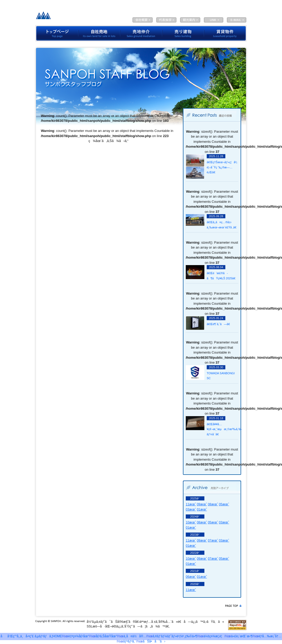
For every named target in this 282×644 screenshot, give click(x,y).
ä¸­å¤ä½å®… (135, 636)
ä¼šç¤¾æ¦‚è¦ (143, 20)
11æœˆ (191, 504)
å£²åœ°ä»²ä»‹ (141, 33)
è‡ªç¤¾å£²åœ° (99, 33)
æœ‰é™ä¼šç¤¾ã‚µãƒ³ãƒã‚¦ (75, 17)
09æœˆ (202, 504)
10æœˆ (191, 522)
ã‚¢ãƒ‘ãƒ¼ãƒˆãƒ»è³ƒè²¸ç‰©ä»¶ (175, 636)
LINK (214, 20)
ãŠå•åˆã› (154, 641)
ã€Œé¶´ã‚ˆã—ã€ (220, 324)
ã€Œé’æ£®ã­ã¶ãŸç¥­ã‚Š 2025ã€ (222, 276)
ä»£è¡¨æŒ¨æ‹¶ (166, 20)
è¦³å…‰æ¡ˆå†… (190, 20)
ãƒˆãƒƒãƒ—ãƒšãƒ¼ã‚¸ (57, 33)
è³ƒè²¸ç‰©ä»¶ (225, 33)
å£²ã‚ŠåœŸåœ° (106, 636)
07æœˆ (213, 541)
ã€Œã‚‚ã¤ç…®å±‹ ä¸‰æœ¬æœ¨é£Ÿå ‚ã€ (222, 225)
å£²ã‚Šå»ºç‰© (183, 33)
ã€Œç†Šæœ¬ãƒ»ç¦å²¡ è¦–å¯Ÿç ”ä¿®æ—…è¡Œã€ (222, 167)
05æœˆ (224, 504)
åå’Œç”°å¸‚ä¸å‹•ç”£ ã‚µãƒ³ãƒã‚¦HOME (31, 636)
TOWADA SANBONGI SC (221, 376)
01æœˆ (202, 510)
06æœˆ (191, 577)
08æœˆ (213, 504)
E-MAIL (237, 20)
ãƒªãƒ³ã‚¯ (130, 641)
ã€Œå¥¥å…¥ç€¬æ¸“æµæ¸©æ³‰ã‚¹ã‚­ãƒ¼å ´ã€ (222, 429)
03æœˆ (191, 510)
